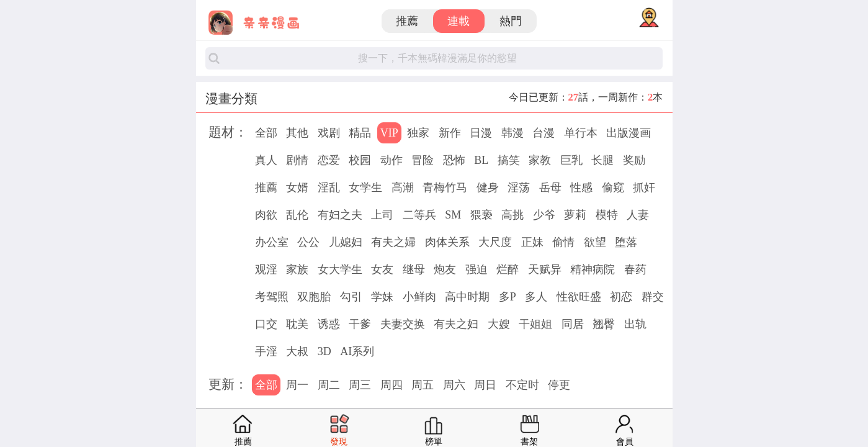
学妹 (382, 297)
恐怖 (454, 160)
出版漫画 (629, 133)
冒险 (423, 160)
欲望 (595, 242)
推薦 (407, 21)
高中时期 (467, 297)
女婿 (297, 187)
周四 (391, 385)
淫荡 (519, 187)
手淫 (266, 351)
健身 (488, 187)
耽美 (297, 324)
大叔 (297, 351)
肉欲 (266, 215)
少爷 (544, 215)
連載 (459, 21)
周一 (297, 385)
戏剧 (329, 133)
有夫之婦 (393, 242)
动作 (391, 160)
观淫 (266, 269)
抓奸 (644, 187)
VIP (389, 133)
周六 (454, 385)
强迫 (477, 269)
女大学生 (340, 269)
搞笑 (509, 160)
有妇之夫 (340, 215)
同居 (573, 324)
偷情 (563, 242)
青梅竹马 (445, 187)
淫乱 (329, 187)
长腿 (602, 160)
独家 (418, 133)
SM (453, 215)
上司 (382, 215)
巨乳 (571, 160)
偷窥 (613, 187)
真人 (266, 160)
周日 (485, 385)
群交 (653, 297)
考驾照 (272, 297)
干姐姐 (535, 324)
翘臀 (604, 324)
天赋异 (545, 269)
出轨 (635, 324)
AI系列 (357, 351)
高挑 (512, 215)
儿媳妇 (346, 242)
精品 (360, 133)
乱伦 (297, 215)
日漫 (481, 133)
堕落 (626, 242)
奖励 (634, 160)
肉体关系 (447, 242)
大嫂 (499, 324)
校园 (360, 160)
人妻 (638, 215)
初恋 (621, 297)
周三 (360, 385)
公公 (308, 242)
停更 (559, 385)
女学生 (365, 187)
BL (481, 160)
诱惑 (329, 324)
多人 (536, 297)
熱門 (511, 21)
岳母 (550, 187)
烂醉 (508, 269)
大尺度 (495, 242)
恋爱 (329, 160)
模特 (607, 215)
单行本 (581, 133)
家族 (297, 269)
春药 (635, 269)
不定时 (522, 385)
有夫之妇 (456, 324)
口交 (266, 324)
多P (508, 297)
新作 (450, 133)
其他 (297, 133)
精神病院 (593, 269)
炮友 (445, 269)
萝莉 (575, 215)
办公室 (272, 242)
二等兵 (419, 215)
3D (324, 351)
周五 (423, 385)
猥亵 (481, 215)
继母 (414, 269)
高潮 (403, 187)
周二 (329, 385)
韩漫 (512, 133)
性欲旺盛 (579, 297)
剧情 (297, 160)
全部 (266, 133)
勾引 (351, 297)
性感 (581, 187)
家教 (540, 160)
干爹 (360, 324)
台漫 (544, 133)
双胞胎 (314, 297)
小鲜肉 (419, 297)
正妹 (532, 242)
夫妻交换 (403, 324)
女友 (382, 269)
